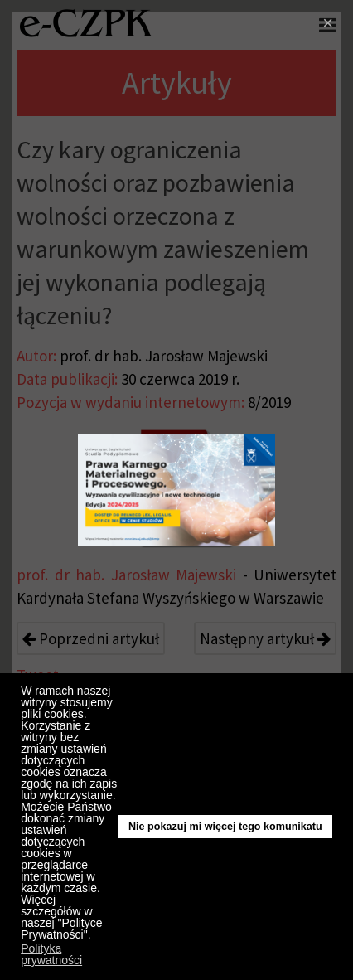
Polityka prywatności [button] (51, 954)
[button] (95, 937)
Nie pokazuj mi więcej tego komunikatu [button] (225, 827)
